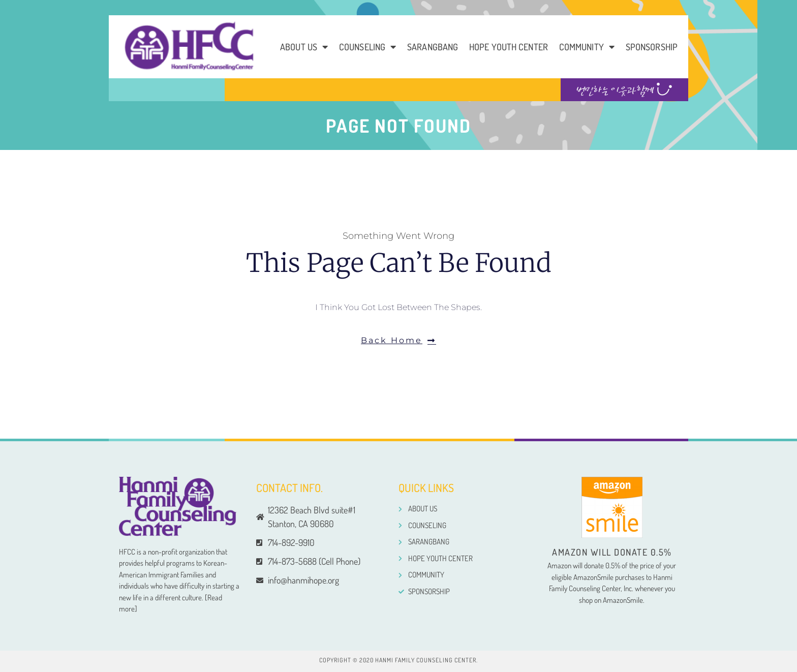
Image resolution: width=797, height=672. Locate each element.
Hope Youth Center (509, 47)
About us (304, 47)
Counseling (367, 47)
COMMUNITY (587, 47)
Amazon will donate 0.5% (612, 552)
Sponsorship (652, 47)
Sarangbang (433, 47)
